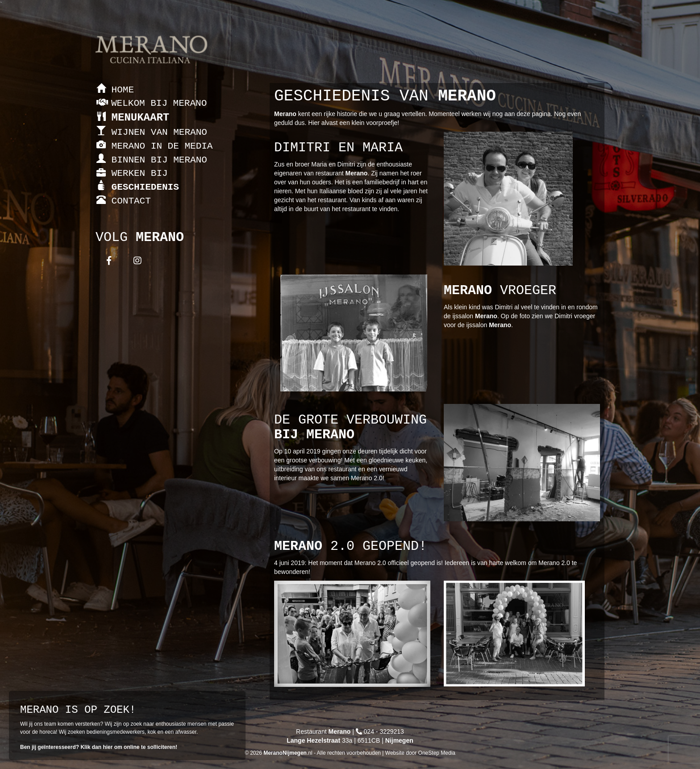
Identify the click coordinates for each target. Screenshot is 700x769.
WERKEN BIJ (132, 173)
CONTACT (124, 201)
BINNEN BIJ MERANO (152, 160)
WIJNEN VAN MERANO (152, 132)
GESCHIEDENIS (138, 187)
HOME (115, 90)
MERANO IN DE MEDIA (154, 146)
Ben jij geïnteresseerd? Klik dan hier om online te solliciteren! (99, 747)
